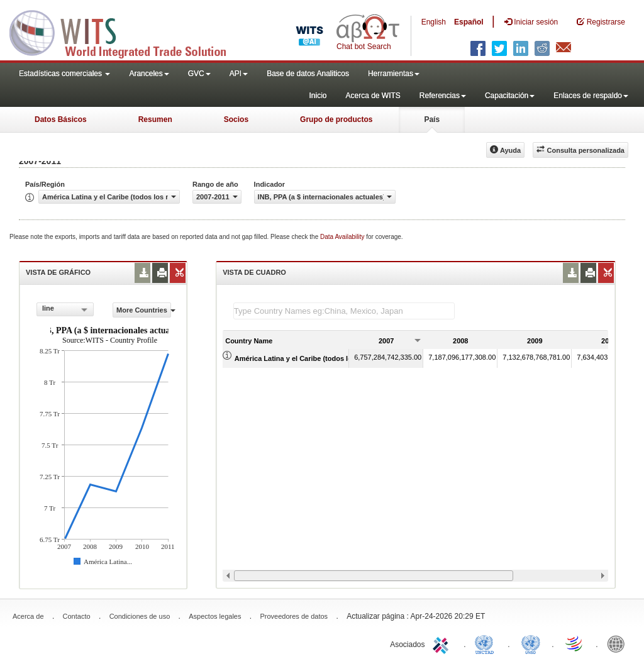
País (432, 119)
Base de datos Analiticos (308, 74)
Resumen (155, 119)
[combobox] (65, 309)
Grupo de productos (336, 119)
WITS (126, 31)
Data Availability (343, 237)
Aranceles (149, 74)
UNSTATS (531, 643)
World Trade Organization (575, 643)
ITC (443, 643)
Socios (236, 119)
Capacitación (510, 96)
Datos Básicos (61, 119)
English (434, 22)
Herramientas (394, 74)
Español (469, 22)
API (239, 74)
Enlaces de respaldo (591, 96)
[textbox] (344, 311)
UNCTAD (487, 643)
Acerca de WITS (373, 96)
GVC (199, 74)
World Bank (619, 643)
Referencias (443, 96)
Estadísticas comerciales (64, 74)
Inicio (318, 96)
